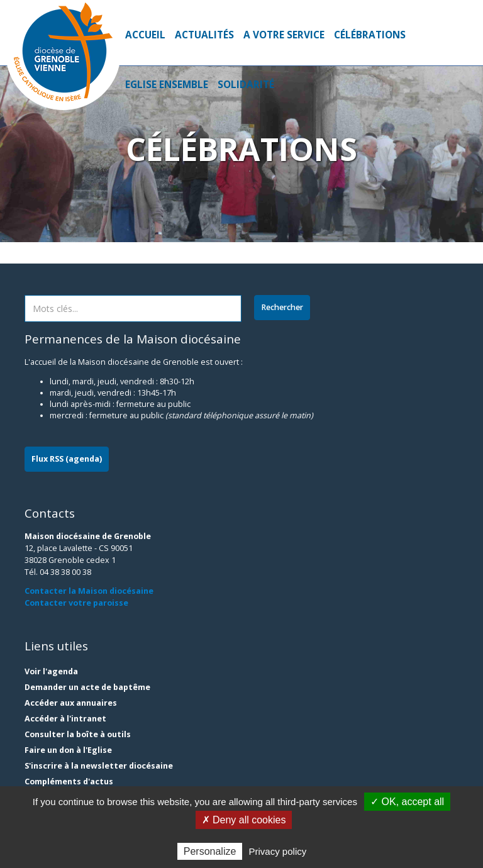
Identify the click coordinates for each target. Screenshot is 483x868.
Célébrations (370, 35)
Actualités (204, 35)
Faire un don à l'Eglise (68, 750)
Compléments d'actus (69, 782)
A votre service (284, 35)
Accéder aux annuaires (71, 703)
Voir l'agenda (51, 671)
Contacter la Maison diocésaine (89, 591)
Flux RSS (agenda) (67, 459)
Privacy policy (278, 851)
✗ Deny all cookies (244, 820)
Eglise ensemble (167, 85)
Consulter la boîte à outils (78, 734)
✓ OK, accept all (407, 802)
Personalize (210, 851)
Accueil (145, 35)
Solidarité (246, 85)
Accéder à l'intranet (65, 719)
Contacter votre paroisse (76, 603)
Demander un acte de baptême (87, 687)
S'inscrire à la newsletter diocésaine (99, 766)
